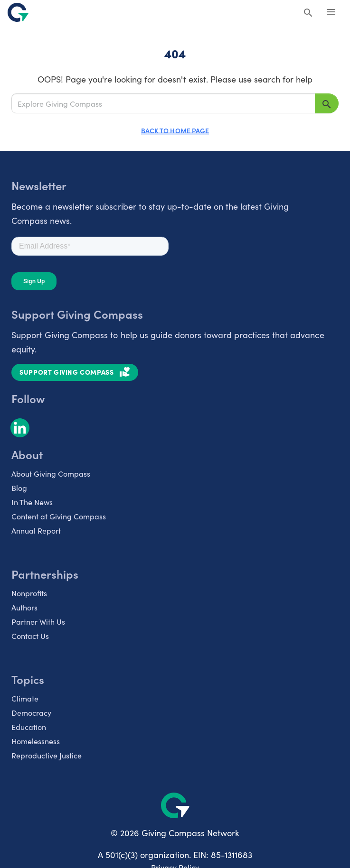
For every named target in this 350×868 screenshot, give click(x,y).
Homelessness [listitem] (36, 741)
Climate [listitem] (25, 698)
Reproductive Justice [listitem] (47, 755)
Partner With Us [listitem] (38, 621)
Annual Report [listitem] (36, 530)
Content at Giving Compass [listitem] (59, 516)
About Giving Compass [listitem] (51, 473)
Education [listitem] (29, 727)
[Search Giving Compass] (308, 13)
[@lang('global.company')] (18, 12)
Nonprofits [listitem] (29, 593)
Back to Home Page (175, 130)
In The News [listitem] (32, 502)
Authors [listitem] (24, 607)
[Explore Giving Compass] (163, 103)
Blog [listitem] (19, 488)
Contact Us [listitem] (30, 636)
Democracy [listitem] (31, 712)
